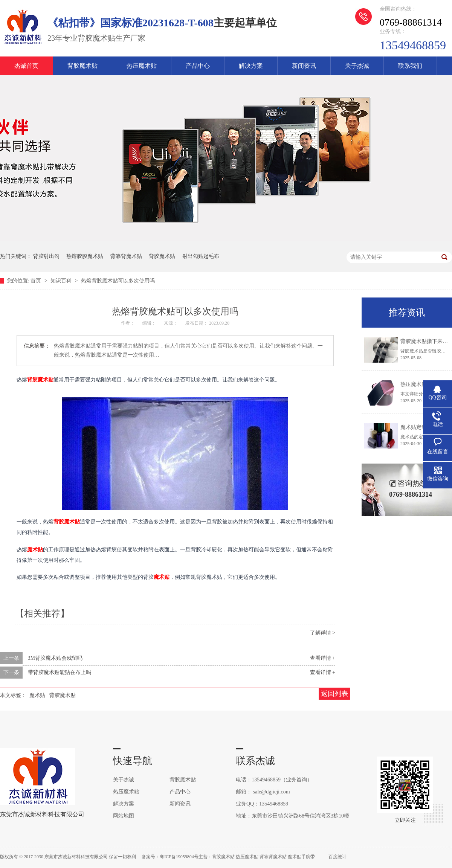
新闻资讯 (304, 66)
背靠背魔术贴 (126, 256)
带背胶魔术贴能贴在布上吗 (60, 672)
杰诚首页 (26, 66)
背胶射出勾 (46, 256)
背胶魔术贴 (82, 66)
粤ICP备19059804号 (179, 857)
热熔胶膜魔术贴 (85, 256)
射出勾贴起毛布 (201, 256)
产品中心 (198, 66)
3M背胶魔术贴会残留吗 (55, 658)
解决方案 (251, 66)
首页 (37, 281)
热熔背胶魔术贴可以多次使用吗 (118, 281)
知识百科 (62, 281)
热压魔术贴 (142, 66)
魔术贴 (35, 549)
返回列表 (334, 694)
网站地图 (124, 816)
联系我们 (410, 66)
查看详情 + (323, 658)
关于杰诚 (357, 66)
